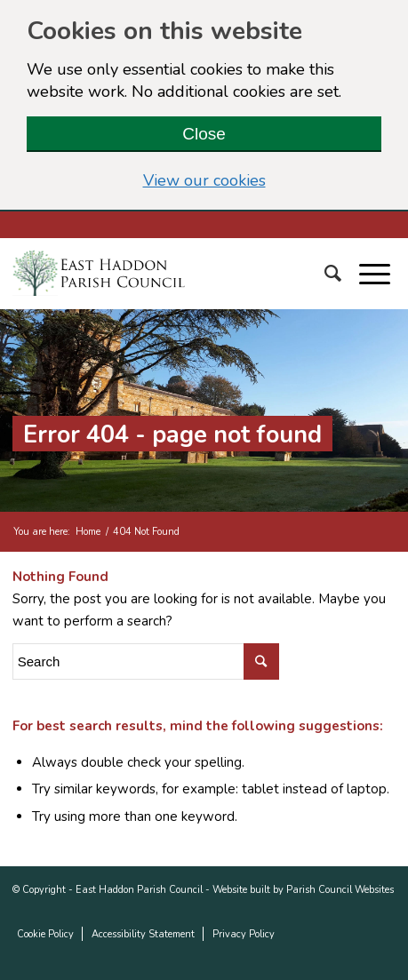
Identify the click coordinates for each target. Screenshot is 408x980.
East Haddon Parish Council (139, 890)
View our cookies (263, 180)
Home (88, 532)
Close (204, 134)
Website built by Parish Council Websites (303, 890)
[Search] (342, 274)
